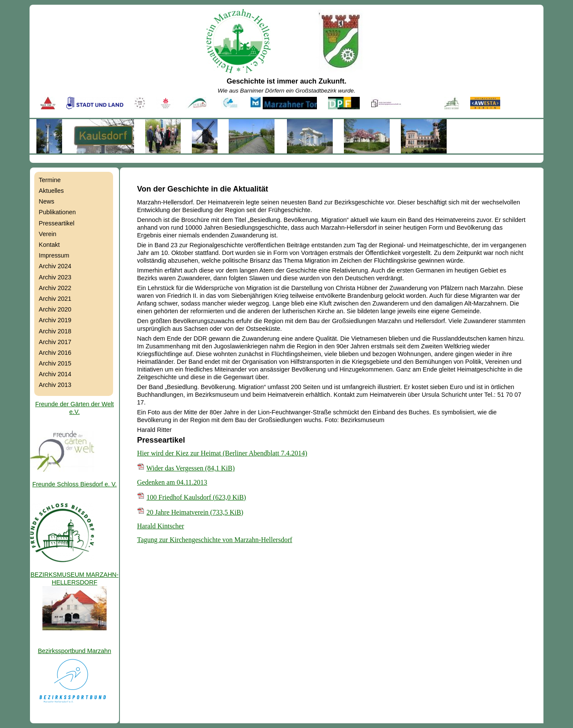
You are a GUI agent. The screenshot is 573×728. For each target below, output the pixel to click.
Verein (48, 234)
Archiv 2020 (55, 309)
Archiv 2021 (55, 299)
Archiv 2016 (55, 353)
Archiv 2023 (55, 277)
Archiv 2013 (55, 385)
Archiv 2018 (55, 331)
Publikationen (57, 212)
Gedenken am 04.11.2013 (172, 482)
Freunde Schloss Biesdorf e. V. (74, 484)
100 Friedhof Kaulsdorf (196, 497)
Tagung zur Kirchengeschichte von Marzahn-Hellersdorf (215, 540)
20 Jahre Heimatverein (195, 512)
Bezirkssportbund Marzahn (74, 651)
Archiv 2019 (55, 320)
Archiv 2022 (55, 288)
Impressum (54, 255)
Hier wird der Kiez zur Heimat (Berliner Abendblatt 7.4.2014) (222, 453)
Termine (50, 180)
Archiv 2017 (55, 342)
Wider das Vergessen (191, 468)
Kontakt (49, 245)
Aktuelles (51, 191)
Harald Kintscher (161, 526)
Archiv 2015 (55, 363)
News (47, 201)
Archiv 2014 (55, 374)
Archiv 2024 (55, 266)
